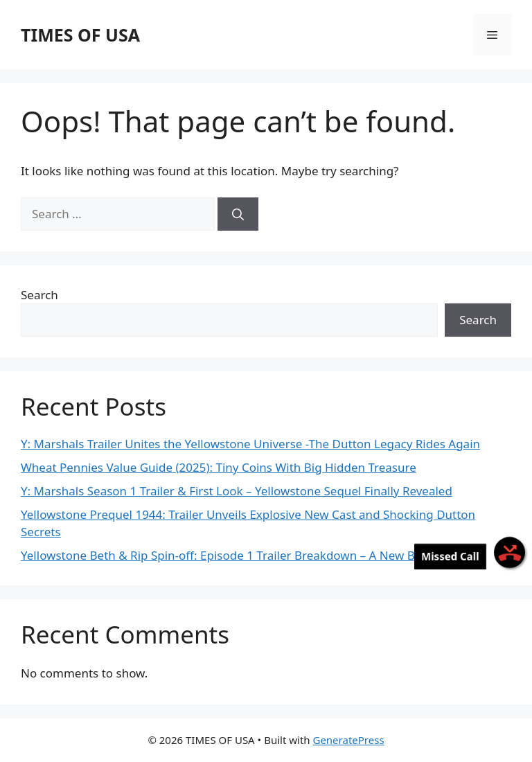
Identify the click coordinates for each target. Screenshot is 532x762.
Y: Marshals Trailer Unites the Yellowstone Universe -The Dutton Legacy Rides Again (250, 444)
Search (39, 295)
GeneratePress (348, 740)
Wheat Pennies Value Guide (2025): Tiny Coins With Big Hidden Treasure (219, 467)
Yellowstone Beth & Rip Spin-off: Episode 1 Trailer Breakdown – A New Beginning (242, 555)
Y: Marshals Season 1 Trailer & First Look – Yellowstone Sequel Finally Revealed (237, 491)
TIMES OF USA (80, 35)
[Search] (238, 214)
